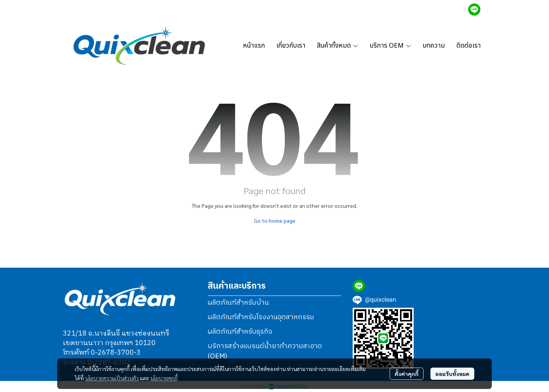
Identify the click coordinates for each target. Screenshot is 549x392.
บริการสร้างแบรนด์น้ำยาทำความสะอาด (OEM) (265, 351)
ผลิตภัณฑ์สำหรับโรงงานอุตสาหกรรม (261, 317)
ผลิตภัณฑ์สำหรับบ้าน (238, 303)
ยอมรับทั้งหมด (452, 374)
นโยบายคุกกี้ (164, 378)
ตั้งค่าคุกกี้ (407, 374)
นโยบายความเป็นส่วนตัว (112, 378)
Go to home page (275, 220)
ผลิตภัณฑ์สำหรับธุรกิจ (240, 332)
